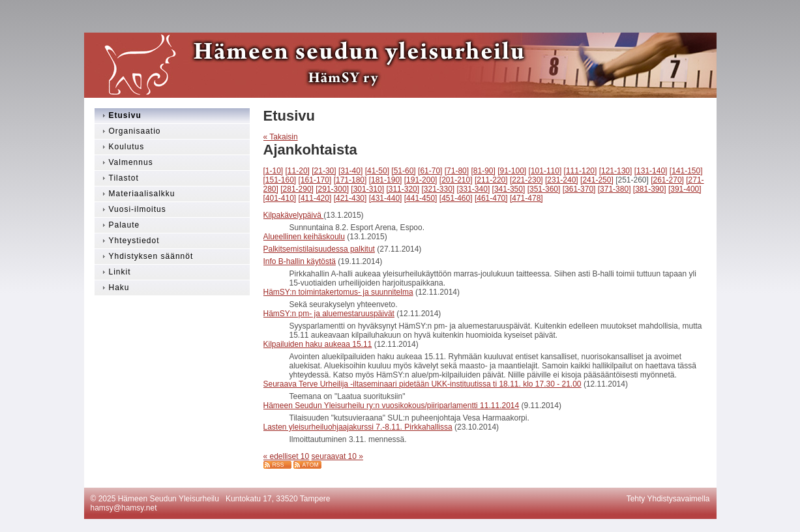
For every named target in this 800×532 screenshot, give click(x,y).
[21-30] (324, 171)
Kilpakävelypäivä (294, 215)
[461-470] (491, 198)
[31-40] (350, 171)
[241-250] (597, 180)
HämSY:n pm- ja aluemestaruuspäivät (329, 314)
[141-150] (686, 171)
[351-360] (544, 189)
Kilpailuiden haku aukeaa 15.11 (318, 344)
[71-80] (457, 171)
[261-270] (667, 180)
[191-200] (421, 180)
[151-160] (280, 180)
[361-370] (579, 189)
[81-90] (483, 171)
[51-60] (403, 171)
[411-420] (315, 198)
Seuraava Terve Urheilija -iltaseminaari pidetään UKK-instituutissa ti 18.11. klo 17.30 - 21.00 (422, 384)
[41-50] (377, 171)
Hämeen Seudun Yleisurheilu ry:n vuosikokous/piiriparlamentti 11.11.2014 (392, 406)
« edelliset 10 (287, 456)
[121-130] (616, 171)
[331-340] (474, 189)
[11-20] (298, 171)
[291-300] (332, 189)
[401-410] (280, 198)
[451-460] (456, 198)
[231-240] (562, 180)
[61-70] (430, 171)
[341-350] (509, 189)
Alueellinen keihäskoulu (304, 237)
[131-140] (651, 171)
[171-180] (350, 180)
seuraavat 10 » (337, 456)
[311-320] (403, 189)
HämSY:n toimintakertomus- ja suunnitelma (338, 292)
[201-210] (456, 180)
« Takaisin (281, 137)
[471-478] (526, 198)
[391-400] (685, 189)
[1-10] (274, 171)
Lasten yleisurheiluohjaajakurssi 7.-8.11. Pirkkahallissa (358, 427)
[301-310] (367, 189)
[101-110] (545, 171)
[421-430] (350, 198)
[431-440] (386, 198)
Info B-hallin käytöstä (300, 261)
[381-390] (650, 189)
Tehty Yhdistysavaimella (668, 499)
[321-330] (438, 189)
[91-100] (512, 171)
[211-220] (491, 180)
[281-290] (297, 189)
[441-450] (421, 198)
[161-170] (315, 180)
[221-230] (526, 180)
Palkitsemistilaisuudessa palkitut (319, 249)
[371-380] (615, 189)
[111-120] (581, 171)
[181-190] (386, 180)
